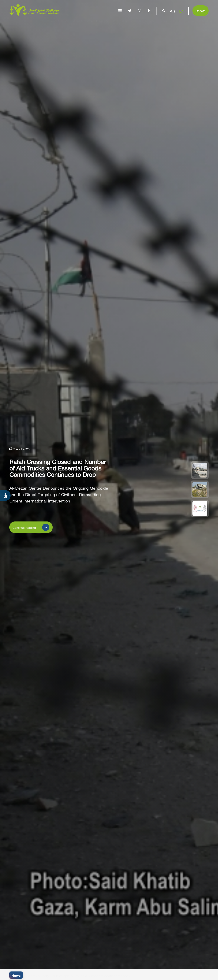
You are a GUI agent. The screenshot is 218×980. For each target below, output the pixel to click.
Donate (201, 10)
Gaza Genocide (82, 25)
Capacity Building (173, 25)
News (16, 975)
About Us (60, 25)
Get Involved (202, 25)
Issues (103, 25)
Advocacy (147, 25)
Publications (124, 25)
